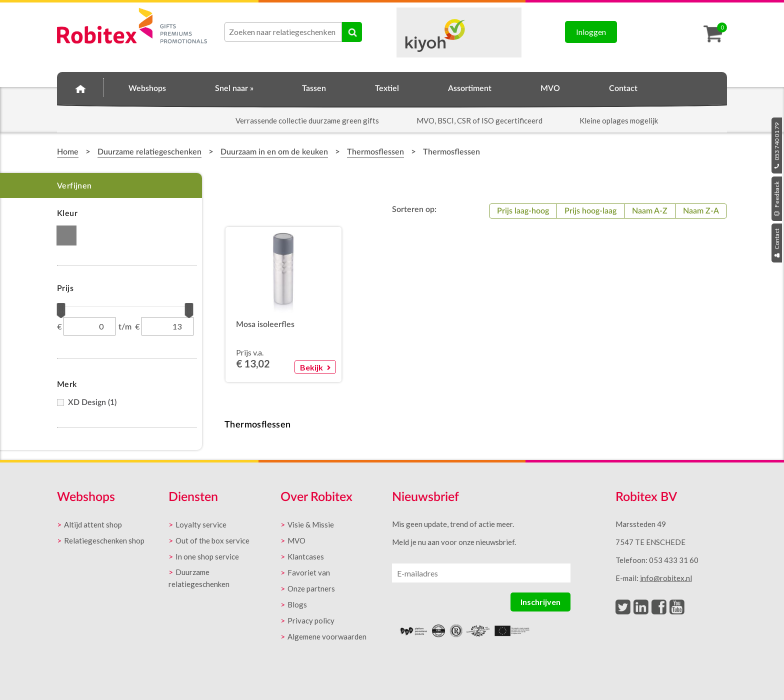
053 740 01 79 (777, 145)
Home (80, 87)
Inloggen (591, 32)
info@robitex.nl (666, 578)
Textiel (387, 88)
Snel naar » (234, 88)
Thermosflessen (375, 152)
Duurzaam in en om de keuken (274, 152)
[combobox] (283, 32)
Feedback (777, 199)
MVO (550, 88)
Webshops (147, 88)
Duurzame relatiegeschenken (149, 152)
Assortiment (470, 88)
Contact (777, 243)
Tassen (314, 88)
